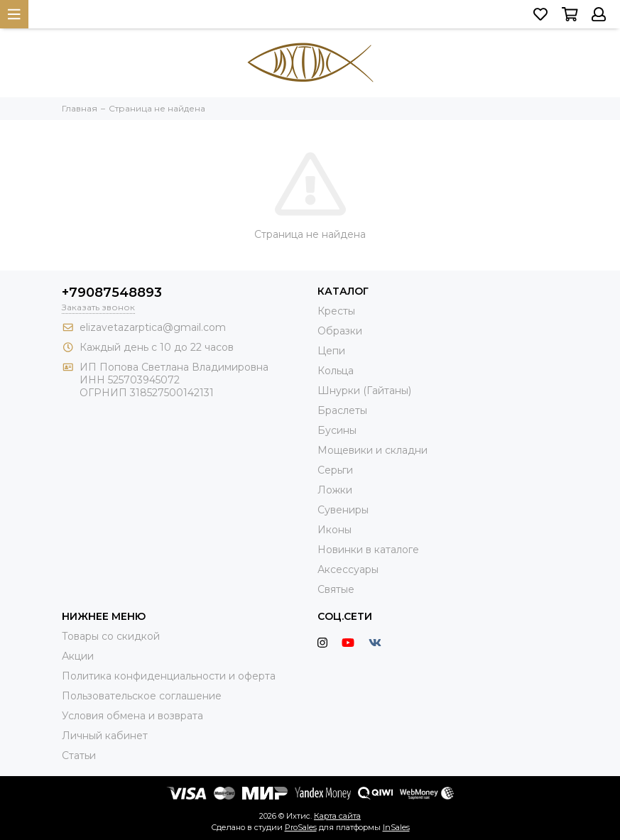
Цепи (331, 351)
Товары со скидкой (111, 636)
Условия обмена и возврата (132, 716)
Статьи (79, 756)
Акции (78, 656)
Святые (336, 589)
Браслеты (342, 410)
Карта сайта (337, 816)
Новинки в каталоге (368, 550)
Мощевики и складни (372, 450)
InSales (396, 827)
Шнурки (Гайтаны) (364, 391)
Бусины (337, 430)
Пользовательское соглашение (142, 696)
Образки (340, 331)
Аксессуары (348, 569)
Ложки (335, 490)
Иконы (335, 530)
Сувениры (343, 510)
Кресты (336, 311)
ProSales (301, 827)
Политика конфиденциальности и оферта (169, 676)
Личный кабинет (105, 736)
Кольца (336, 371)
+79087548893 (112, 293)
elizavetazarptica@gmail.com (153, 327)
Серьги (335, 470)
